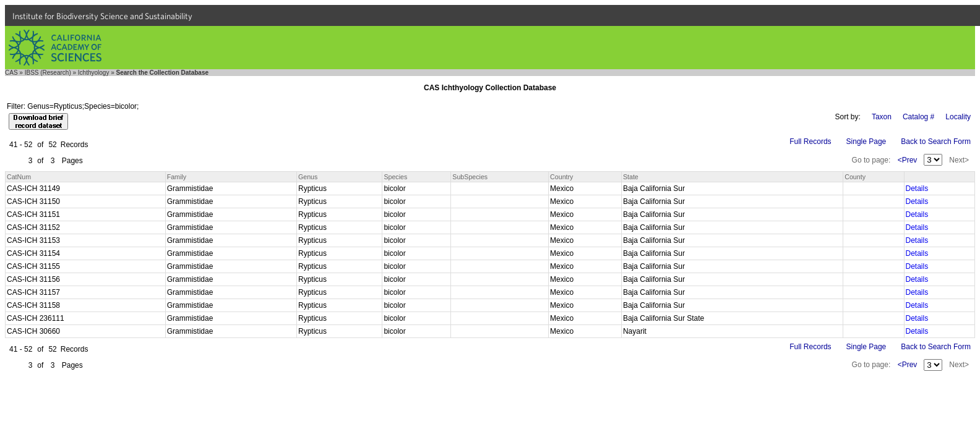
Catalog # (918, 117)
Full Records (810, 142)
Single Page (866, 142)
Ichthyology (94, 73)
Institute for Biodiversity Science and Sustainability (102, 16)
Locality (958, 117)
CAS (11, 73)
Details (917, 189)
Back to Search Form (936, 142)
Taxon (882, 117)
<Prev (908, 160)
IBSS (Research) (48, 73)
